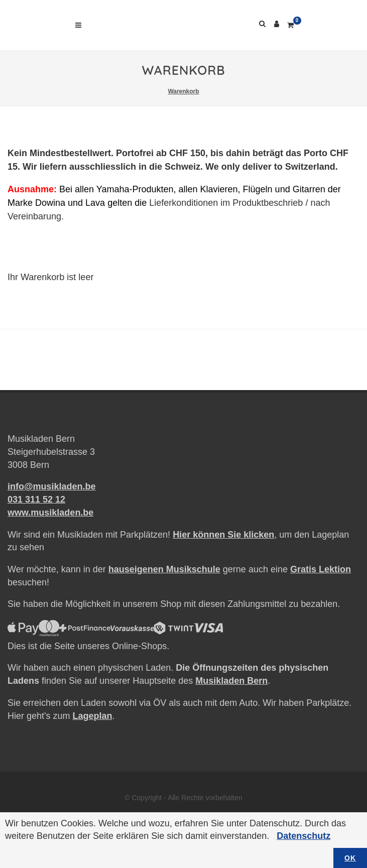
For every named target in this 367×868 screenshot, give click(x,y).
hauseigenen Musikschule (164, 569)
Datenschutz (303, 836)
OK (350, 858)
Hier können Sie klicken (223, 535)
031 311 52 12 (36, 500)
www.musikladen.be (50, 513)
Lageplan (92, 716)
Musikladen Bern (231, 681)
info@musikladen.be (52, 486)
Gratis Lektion (321, 569)
